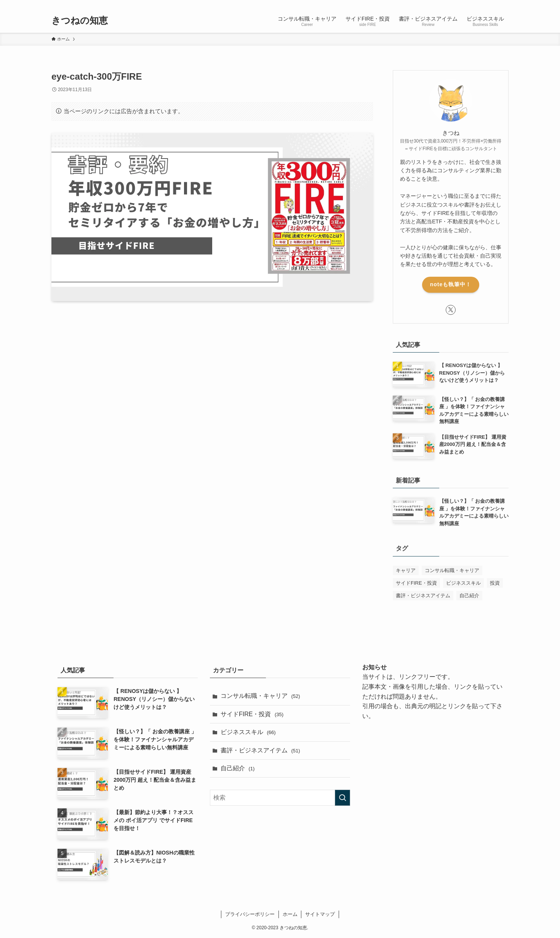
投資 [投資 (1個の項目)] (495, 583)
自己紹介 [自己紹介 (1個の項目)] (469, 596)
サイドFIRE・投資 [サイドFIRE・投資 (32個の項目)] (416, 583)
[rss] (494, 4)
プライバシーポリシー (250, 914)
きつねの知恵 (80, 21)
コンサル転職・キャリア (260, 696)
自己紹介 (238, 768)
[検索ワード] (280, 798)
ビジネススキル (248, 732)
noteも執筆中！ (451, 284)
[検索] (504, 4)
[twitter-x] (484, 4)
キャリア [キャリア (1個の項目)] (406, 570)
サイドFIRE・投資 (252, 714)
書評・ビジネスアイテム (260, 750)
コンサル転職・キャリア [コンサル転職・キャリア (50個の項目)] (452, 570)
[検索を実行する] (342, 798)
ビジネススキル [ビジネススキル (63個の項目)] (463, 583)
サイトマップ (320, 914)
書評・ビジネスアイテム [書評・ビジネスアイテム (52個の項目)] (423, 596)
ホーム (290, 914)
